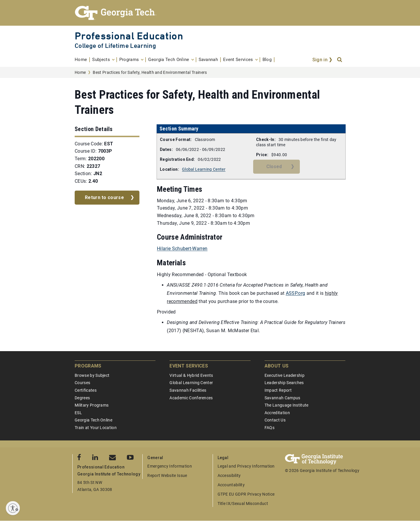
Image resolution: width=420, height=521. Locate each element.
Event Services (189, 366)
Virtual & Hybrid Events (191, 375)
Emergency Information (170, 466)
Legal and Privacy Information (246, 466)
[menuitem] (82, 60)
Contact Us (275, 420)
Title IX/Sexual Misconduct (243, 503)
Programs (88, 366)
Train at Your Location (96, 428)
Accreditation (277, 413)
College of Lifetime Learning (115, 46)
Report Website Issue (167, 475)
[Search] (340, 60)
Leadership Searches (284, 383)
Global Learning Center (204, 169)
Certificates (86, 390)
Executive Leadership (285, 375)
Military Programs (92, 405)
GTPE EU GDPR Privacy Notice (246, 494)
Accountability (231, 485)
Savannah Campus (282, 398)
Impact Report (278, 390)
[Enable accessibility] (13, 508)
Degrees (82, 398)
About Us (277, 366)
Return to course (104, 197)
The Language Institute (287, 405)
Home (80, 72)
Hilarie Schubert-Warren (182, 249)
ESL (78, 413)
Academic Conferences (191, 398)
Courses (82, 383)
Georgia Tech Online (93, 420)
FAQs (269, 428)
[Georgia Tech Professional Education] (210, 13)
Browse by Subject (92, 375)
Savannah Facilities (188, 390)
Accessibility (229, 475)
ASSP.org (296, 293)
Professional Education (129, 36)
